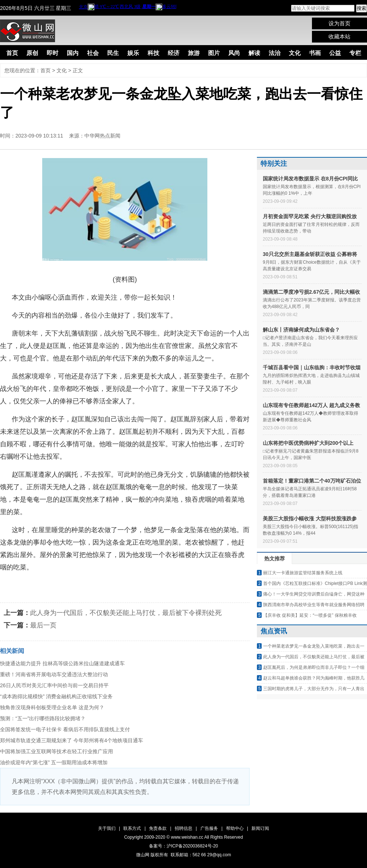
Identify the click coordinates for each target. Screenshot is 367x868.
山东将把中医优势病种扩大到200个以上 (308, 443)
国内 (73, 53)
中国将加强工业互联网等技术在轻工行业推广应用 (57, 751)
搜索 (361, 8)
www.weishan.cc (188, 837)
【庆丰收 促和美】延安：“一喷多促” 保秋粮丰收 (310, 615)
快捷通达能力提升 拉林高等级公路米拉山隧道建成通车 (62, 663)
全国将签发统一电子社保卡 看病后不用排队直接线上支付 (65, 729)
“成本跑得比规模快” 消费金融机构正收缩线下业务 (56, 696)
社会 (93, 53)
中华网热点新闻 (102, 136)
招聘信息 (183, 828)
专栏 (355, 53)
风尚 (234, 53)
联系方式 (132, 828)
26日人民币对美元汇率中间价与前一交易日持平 (54, 685)
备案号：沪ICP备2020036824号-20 (183, 846)
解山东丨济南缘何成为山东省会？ (301, 330)
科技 (153, 53)
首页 (12, 53)
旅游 (194, 53)
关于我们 (107, 828)
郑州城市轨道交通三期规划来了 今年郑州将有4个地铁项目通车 (72, 740)
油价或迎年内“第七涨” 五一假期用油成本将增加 (54, 762)
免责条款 (158, 828)
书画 (315, 53)
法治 (275, 53)
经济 (174, 53)
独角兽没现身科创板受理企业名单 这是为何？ (52, 707)
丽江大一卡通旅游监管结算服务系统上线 (303, 573)
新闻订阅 (260, 828)
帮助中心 (235, 828)
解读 (254, 53)
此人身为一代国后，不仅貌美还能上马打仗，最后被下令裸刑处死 (126, 613)
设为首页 (339, 23)
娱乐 (133, 53)
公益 (335, 53)
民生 (113, 53)
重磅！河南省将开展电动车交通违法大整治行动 (54, 674)
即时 (52, 53)
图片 (214, 53)
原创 (32, 53)
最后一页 (43, 625)
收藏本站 (339, 36)
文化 (295, 53)
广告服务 (209, 828)
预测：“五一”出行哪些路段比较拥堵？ (43, 718)
